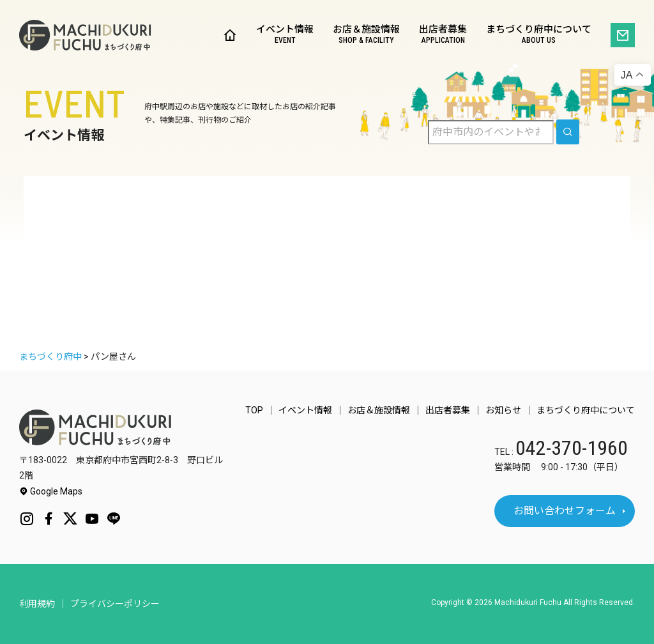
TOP (254, 410)
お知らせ (503, 410)
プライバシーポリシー (115, 604)
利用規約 (37, 604)
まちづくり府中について (539, 35)
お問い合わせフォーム (565, 511)
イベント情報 (285, 35)
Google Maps (51, 491)
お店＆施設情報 (366, 35)
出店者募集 (443, 35)
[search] (568, 132)
